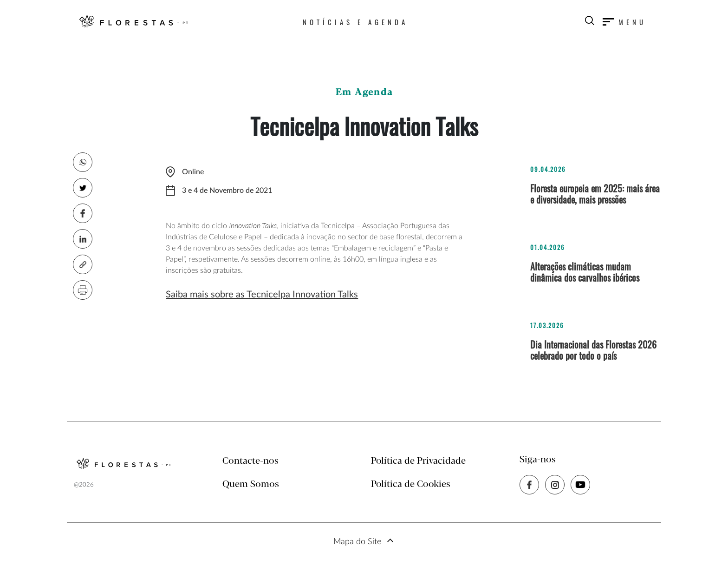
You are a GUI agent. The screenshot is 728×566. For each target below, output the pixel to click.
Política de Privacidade (418, 461)
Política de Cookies (411, 484)
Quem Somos (251, 484)
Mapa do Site (357, 542)
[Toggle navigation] (624, 22)
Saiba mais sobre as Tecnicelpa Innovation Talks (262, 295)
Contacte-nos (250, 461)
